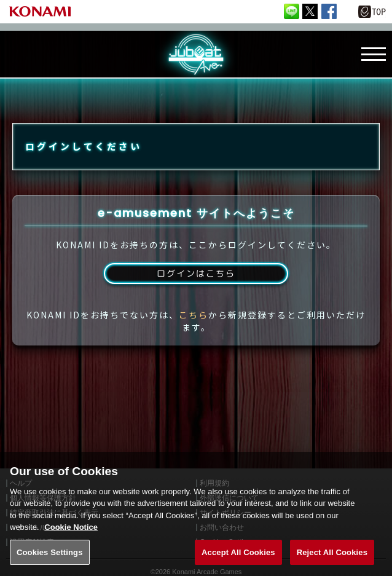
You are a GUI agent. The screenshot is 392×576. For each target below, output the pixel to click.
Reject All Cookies (332, 562)
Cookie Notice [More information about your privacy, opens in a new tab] (71, 537)
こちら (194, 331)
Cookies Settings (50, 562)
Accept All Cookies (238, 562)
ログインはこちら (196, 288)
